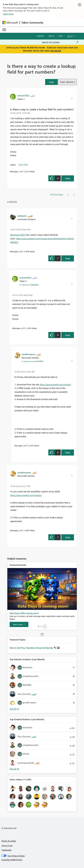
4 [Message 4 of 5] (21, 328)
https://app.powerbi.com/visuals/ (56, 384)
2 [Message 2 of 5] (19, 530)
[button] (51, 82)
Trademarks (6, 850)
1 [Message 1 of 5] (19, 171)
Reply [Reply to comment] (68, 258)
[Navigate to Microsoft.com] (10, 23)
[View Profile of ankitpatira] (22, 216)
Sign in (51, 36)
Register (41, 36)
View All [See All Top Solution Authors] (14, 709)
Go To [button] (70, 36)
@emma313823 (18, 235)
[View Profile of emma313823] (23, 95)
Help (60, 36)
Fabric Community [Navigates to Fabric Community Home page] (32, 22)
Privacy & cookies (9, 841)
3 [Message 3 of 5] (19, 251)
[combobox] (60, 42)
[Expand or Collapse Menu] (4, 30)
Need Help (23, 165)
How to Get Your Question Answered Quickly (32, 648)
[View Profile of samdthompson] (28, 354)
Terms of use (7, 845)
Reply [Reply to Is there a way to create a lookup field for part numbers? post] (68, 178)
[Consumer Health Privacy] (42, 860)
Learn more (8, 14)
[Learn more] (19, 624)
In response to (29, 285)
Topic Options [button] (67, 82)
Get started (56, 51)
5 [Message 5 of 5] (23, 446)
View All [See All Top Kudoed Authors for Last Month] (14, 769)
